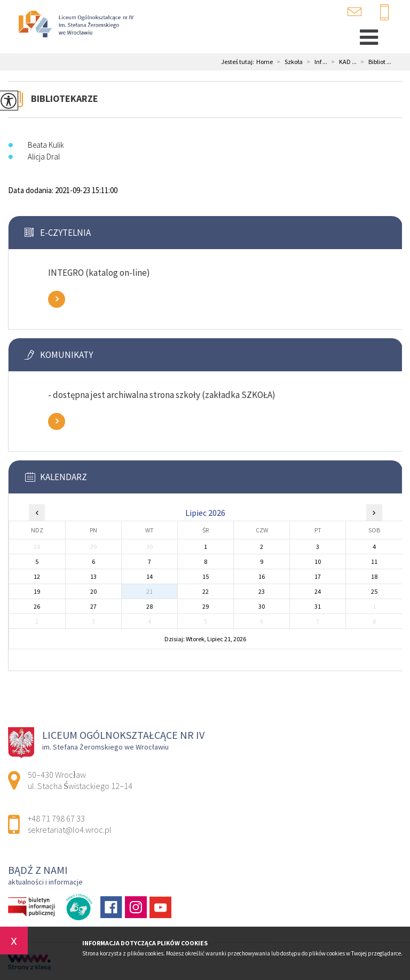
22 (206, 591)
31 (318, 606)
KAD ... (342, 62)
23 (262, 591)
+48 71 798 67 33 (384, 13)
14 (149, 576)
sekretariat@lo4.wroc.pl (354, 12)
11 (374, 561)
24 (318, 591)
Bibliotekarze (65, 98)
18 (374, 576)
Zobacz (57, 299)
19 (37, 591)
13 (93, 576)
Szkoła (288, 62)
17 (318, 576)
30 (262, 606)
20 (93, 591)
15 (206, 576)
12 (37, 576)
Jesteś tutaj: (239, 62)
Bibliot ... (374, 62)
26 (37, 606)
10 (318, 561)
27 (93, 606)
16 (262, 576)
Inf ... (315, 62)
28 (149, 606)
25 (374, 591)
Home (265, 62)
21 (149, 591)
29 (206, 606)
